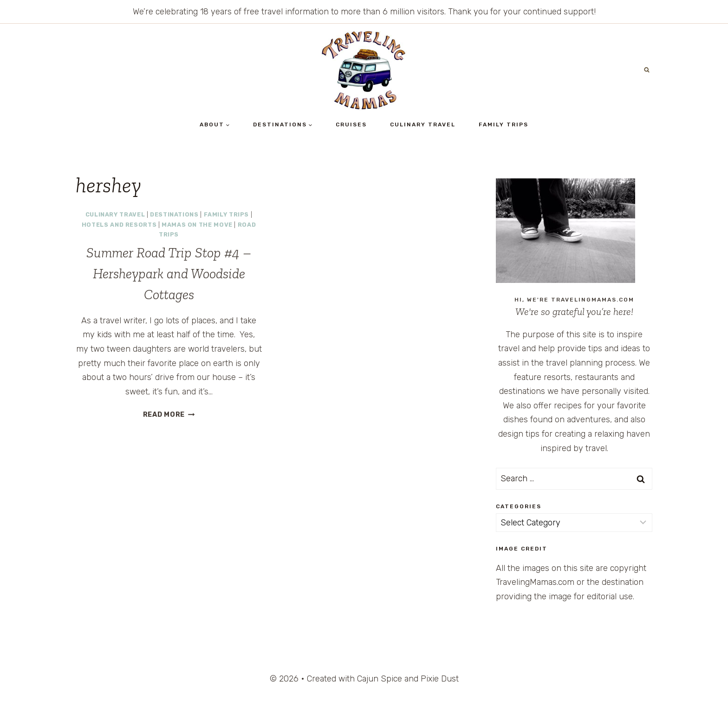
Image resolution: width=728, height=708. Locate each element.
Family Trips (504, 125)
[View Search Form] (647, 70)
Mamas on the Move (197, 225)
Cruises (351, 125)
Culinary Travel (423, 125)
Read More (169, 415)
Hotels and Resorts (119, 225)
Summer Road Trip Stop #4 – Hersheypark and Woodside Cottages (169, 274)
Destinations (174, 214)
